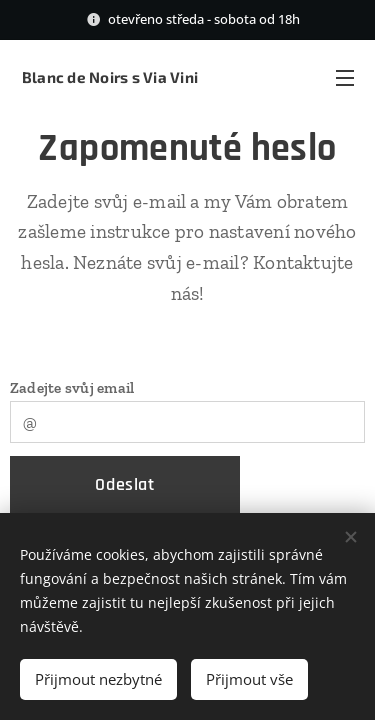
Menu (345, 78)
